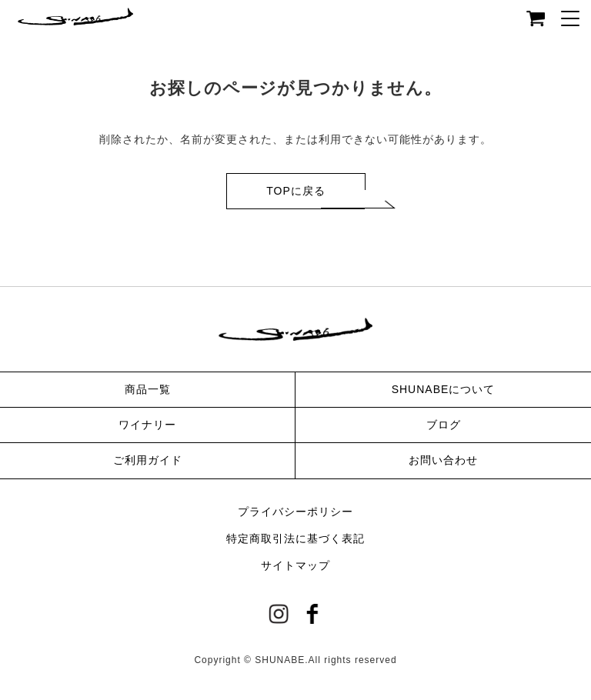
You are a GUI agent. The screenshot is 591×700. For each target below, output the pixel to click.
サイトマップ (295, 565)
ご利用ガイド (148, 460)
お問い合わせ (443, 460)
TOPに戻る (296, 191)
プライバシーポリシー (295, 512)
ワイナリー (147, 425)
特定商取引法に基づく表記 (295, 538)
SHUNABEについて (444, 389)
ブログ (444, 425)
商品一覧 (148, 389)
